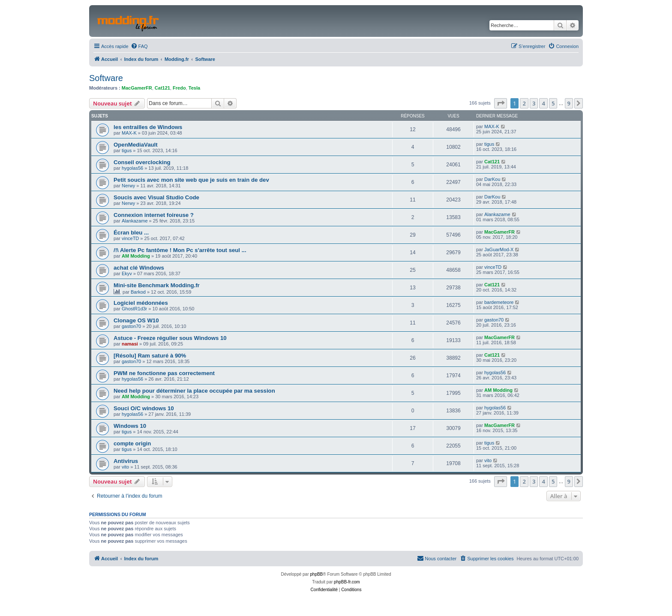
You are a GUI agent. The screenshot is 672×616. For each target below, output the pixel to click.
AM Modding (136, 256)
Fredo (179, 88)
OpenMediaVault (136, 145)
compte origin (132, 443)
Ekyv (127, 273)
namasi (130, 344)
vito (125, 467)
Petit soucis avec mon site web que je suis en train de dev (191, 180)
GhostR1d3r (134, 309)
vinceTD (130, 238)
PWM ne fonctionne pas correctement (164, 373)
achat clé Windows (139, 268)
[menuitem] (139, 46)
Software (106, 78)
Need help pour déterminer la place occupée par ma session (194, 391)
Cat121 (162, 88)
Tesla (194, 88)
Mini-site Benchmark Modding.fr (157, 285)
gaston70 (131, 326)
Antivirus (126, 461)
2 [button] (524, 103)
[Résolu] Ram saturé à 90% (150, 356)
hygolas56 (132, 168)
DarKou (492, 179)
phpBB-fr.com (347, 582)
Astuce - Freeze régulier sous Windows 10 (170, 338)
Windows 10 (130, 426)
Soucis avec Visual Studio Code (156, 197)
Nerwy (128, 186)
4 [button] (543, 103)
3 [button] (534, 103)
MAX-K (129, 133)
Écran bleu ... (131, 233)
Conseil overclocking (142, 162)
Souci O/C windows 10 (144, 408)
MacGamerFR (137, 88)
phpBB (316, 574)
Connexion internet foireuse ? (154, 215)
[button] (501, 103)
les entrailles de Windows (148, 127)
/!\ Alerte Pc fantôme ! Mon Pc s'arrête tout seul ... (180, 250)
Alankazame (135, 221)
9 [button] (569, 103)
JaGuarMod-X (499, 249)
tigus (127, 150)
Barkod (138, 292)
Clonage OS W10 (136, 320)
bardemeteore (499, 302)
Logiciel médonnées (141, 303)
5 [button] (553, 103)
